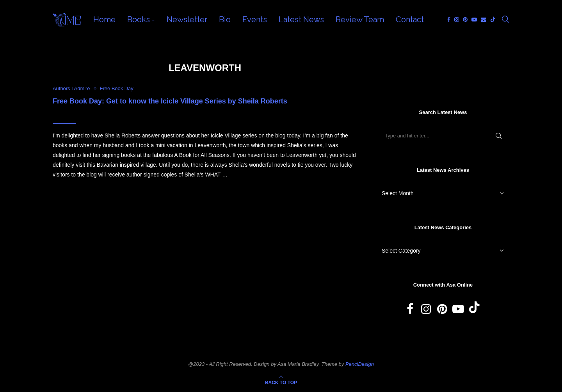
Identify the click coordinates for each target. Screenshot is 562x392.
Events (255, 20)
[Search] (505, 20)
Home (104, 20)
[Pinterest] (465, 20)
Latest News (301, 20)
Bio (225, 20)
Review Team (360, 20)
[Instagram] (457, 20)
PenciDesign (360, 364)
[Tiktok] (493, 20)
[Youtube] (474, 20)
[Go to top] (281, 382)
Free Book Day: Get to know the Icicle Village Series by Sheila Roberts (170, 101)
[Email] (484, 20)
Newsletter (187, 20)
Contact (410, 20)
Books (139, 20)
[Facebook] (449, 20)
